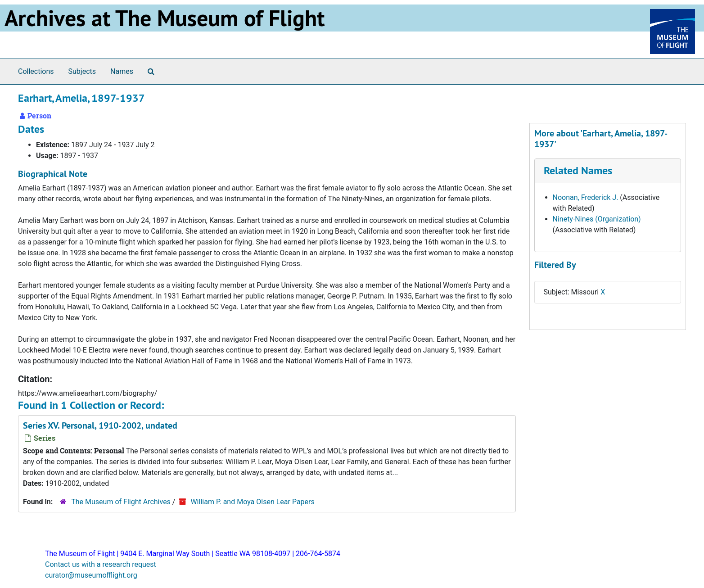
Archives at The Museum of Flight (165, 18)
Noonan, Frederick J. (586, 197)
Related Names (578, 170)
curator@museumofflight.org (91, 575)
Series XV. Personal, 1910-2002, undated (100, 425)
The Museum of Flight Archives (121, 502)
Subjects (82, 71)
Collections (36, 71)
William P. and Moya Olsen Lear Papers (252, 502)
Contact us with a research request (101, 564)
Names (122, 71)
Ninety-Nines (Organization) (597, 219)
